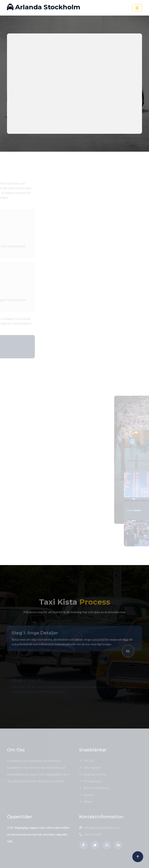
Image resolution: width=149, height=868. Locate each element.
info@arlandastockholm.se (100, 827)
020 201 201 (90, 834)
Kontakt (87, 795)
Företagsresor (91, 781)
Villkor (86, 801)
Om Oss (87, 761)
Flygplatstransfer (93, 774)
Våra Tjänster (90, 767)
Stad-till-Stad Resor (94, 788)
